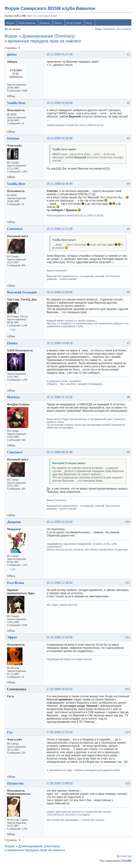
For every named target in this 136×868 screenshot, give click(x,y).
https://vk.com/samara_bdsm (42, 16)
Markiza (14, 398)
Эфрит (13, 638)
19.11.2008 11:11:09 (60, 230)
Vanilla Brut (17, 104)
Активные (109, 30)
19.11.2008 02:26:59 (60, 104)
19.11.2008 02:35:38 (60, 139)
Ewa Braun (16, 583)
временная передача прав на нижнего (45, 42)
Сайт (13, 330)
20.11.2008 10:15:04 (60, 523)
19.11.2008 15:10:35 (60, 398)
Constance (15, 229)
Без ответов (124, 30)
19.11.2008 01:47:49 (60, 55)
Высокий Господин (22, 293)
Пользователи (27, 24)
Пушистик (16, 784)
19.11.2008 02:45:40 (60, 184)
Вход (89, 24)
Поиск (58, 24)
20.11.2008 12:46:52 (60, 583)
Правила (45, 24)
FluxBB (126, 861)
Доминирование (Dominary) (49, 37)
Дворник (14, 522)
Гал (10, 733)
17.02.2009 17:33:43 (60, 733)
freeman (14, 139)
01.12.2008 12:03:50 (60, 638)
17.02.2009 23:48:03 (60, 784)
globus (12, 55)
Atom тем (125, 857)
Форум (10, 24)
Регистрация (74, 24)
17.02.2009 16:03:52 (60, 690)
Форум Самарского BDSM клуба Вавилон (50, 9)
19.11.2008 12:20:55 (60, 293)
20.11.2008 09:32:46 (60, 453)
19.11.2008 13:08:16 (60, 344)
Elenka (13, 344)
